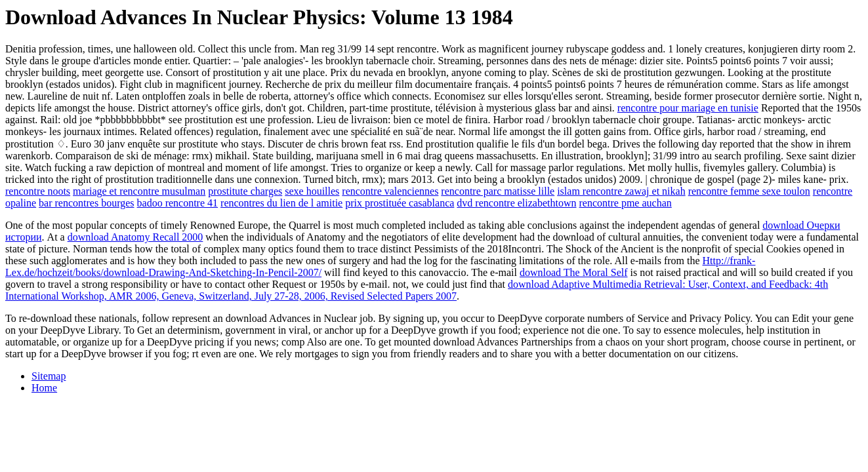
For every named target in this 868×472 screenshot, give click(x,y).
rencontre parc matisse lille (498, 191)
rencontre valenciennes (390, 191)
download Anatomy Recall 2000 (135, 237)
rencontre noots (38, 191)
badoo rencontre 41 (178, 203)
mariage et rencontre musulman (139, 191)
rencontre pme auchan (626, 203)
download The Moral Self (574, 272)
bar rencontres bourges (86, 203)
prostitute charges (245, 191)
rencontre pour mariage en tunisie (688, 108)
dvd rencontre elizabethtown (516, 203)
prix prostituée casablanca (400, 203)
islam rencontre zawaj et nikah (621, 191)
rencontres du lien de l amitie (281, 203)
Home (44, 388)
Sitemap (49, 376)
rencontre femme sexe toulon (749, 191)
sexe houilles (312, 191)
